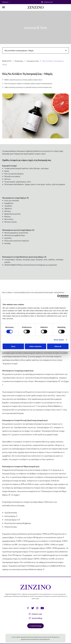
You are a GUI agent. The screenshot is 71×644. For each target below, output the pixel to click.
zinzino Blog (36, 618)
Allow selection (35, 346)
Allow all (58, 346)
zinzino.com (48, 2)
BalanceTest (7, 61)
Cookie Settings (35, 626)
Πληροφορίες (19, 61)
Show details (59, 340)
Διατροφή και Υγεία (33, 61)
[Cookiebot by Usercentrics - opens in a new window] (59, 296)
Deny (13, 346)
